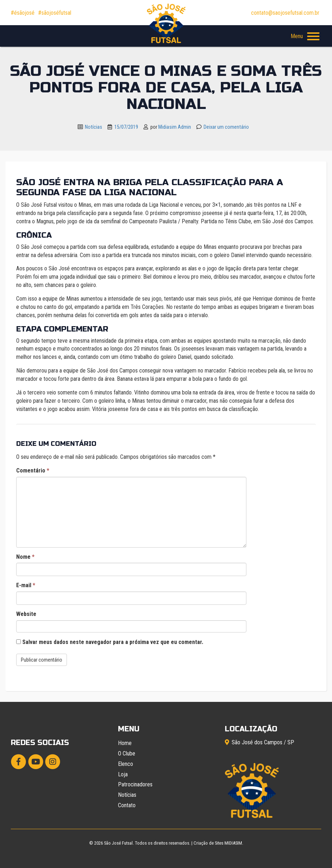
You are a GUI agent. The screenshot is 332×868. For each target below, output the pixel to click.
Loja (123, 774)
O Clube (127, 753)
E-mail (26, 585)
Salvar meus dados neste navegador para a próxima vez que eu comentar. (113, 642)
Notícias (94, 127)
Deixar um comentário (226, 127)
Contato (127, 805)
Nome (25, 557)
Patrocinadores (135, 784)
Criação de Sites (208, 843)
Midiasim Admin (175, 127)
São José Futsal (118, 843)
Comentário (33, 470)
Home (125, 743)
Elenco (126, 764)
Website (26, 614)
